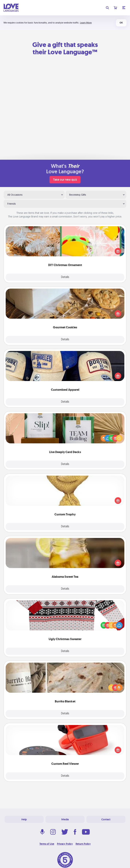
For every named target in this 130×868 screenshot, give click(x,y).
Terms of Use (47, 844)
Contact (106, 819)
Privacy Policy (65, 844)
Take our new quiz (65, 180)
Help (24, 819)
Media (65, 819)
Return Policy (83, 844)
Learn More (86, 23)
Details (65, 277)
